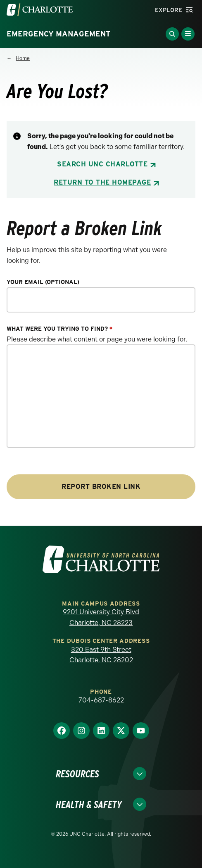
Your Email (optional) (43, 282)
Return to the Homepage (102, 182)
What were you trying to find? (59, 329)
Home (23, 58)
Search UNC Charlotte (102, 164)
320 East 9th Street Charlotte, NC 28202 (101, 655)
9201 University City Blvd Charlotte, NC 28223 (101, 617)
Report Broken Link (101, 487)
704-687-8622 (101, 700)
